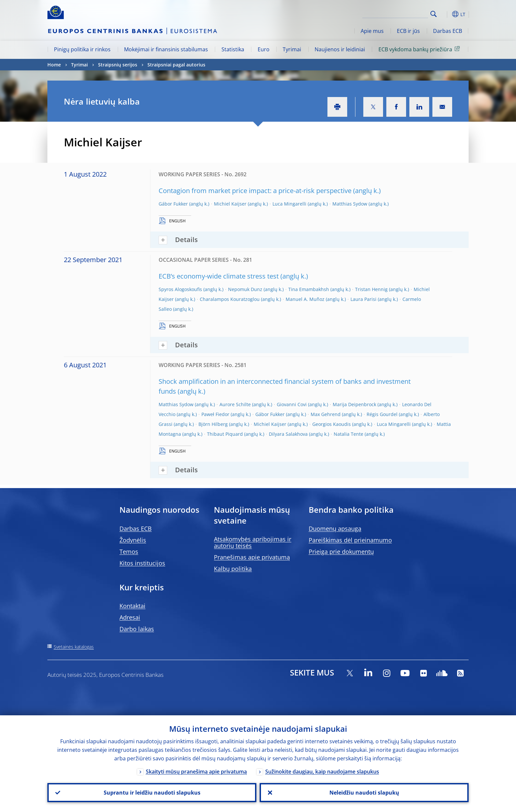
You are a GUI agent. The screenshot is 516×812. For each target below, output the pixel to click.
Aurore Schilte (235, 404)
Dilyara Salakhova (288, 434)
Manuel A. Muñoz (305, 299)
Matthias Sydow (350, 204)
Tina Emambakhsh (309, 289)
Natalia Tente (348, 434)
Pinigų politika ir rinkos (82, 49)
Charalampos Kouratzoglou (230, 299)
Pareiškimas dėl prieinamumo (350, 540)
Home (54, 65)
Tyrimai (292, 49)
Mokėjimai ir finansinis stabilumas (166, 49)
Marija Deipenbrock (354, 404)
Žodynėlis (133, 540)
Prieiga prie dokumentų (341, 552)
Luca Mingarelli (289, 204)
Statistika (233, 49)
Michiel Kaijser (230, 204)
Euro (264, 49)
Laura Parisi (363, 299)
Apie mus (372, 31)
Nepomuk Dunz (245, 289)
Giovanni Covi (292, 404)
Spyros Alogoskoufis (180, 289)
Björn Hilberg (213, 424)
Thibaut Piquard (225, 434)
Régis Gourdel (382, 414)
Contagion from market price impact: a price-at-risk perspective (255, 191)
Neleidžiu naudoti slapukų (364, 793)
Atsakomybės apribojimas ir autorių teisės (253, 542)
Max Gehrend (326, 414)
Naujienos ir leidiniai (340, 49)
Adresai (130, 617)
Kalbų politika (233, 569)
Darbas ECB (448, 31)
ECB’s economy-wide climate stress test (219, 276)
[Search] (395, 13)
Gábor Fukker (173, 204)
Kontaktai (132, 606)
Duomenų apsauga (335, 529)
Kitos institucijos (142, 563)
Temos (129, 552)
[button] (446, 14)
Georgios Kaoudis (332, 424)
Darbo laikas (137, 629)
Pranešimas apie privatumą (252, 557)
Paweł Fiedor (215, 414)
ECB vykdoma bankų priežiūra (420, 49)
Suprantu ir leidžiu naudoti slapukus (152, 793)
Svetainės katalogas (74, 647)
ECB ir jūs (408, 31)
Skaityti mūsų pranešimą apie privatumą (196, 772)
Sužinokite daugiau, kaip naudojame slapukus (322, 772)
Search (434, 14)
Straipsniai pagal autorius (176, 65)
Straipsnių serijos (118, 65)
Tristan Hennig (371, 289)
